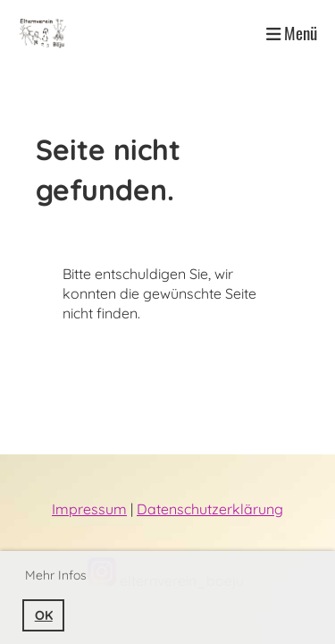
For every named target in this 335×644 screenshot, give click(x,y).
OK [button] (44, 615)
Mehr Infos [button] (56, 575)
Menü (292, 33)
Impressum (89, 509)
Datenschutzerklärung (210, 509)
